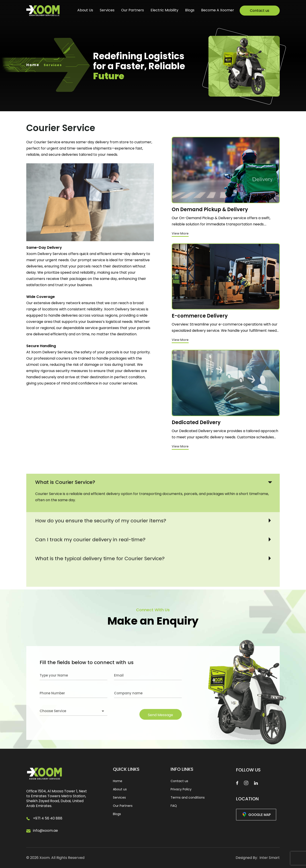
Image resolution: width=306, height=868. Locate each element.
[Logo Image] (43, 11)
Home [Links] (33, 65)
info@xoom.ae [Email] (45, 831)
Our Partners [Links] (133, 10)
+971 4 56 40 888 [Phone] (48, 818)
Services (107, 10)
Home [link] (118, 781)
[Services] (226, 187)
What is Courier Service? (65, 564)
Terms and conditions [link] (188, 797)
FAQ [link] (174, 806)
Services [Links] (53, 65)
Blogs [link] (117, 814)
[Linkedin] (256, 783)
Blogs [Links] (190, 10)
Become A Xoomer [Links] (218, 10)
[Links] (260, 11)
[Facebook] (237, 783)
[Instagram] (246, 783)
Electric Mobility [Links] (164, 10)
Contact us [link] (179, 781)
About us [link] (120, 789)
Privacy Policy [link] (181, 789)
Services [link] (119, 797)
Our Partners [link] (123, 806)
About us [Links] (85, 10)
